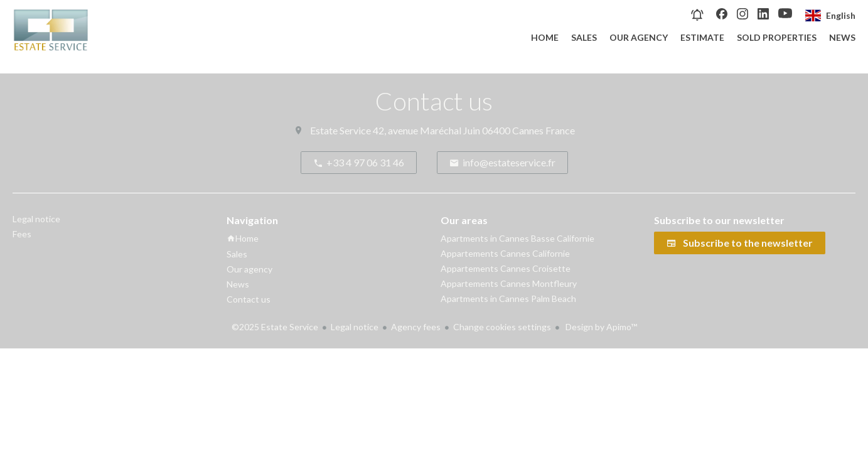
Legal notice (355, 327)
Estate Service (340, 130)
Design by (600, 327)
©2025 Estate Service (275, 327)
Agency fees (416, 327)
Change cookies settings (502, 327)
